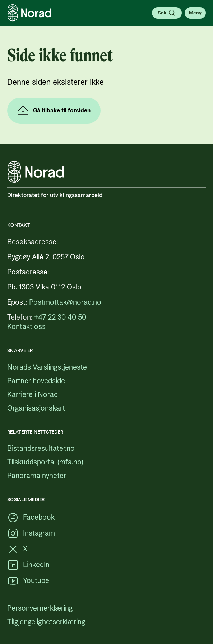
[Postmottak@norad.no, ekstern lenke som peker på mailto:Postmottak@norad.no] (65, 302)
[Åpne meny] (195, 13)
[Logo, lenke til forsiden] (29, 13)
